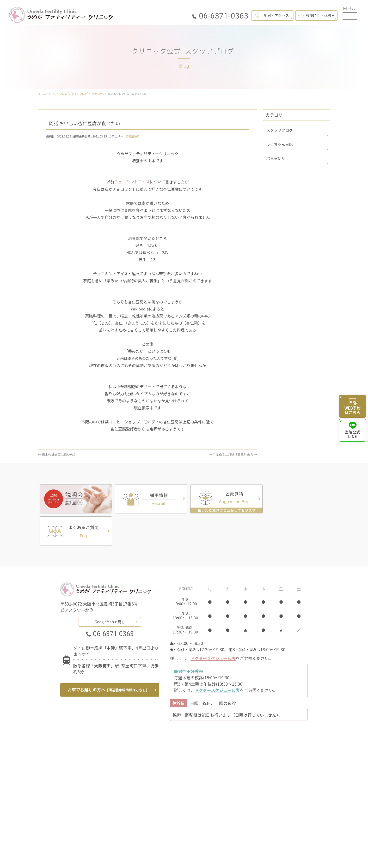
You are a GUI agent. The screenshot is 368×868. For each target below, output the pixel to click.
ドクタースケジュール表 (213, 625)
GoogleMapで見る (110, 588)
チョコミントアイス (132, 182)
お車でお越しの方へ (109, 657)
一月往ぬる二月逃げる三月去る (233, 454)
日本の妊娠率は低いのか (57, 454)
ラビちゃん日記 (279, 144)
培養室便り (133, 136)
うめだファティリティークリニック (182, 857)
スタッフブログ (279, 130)
